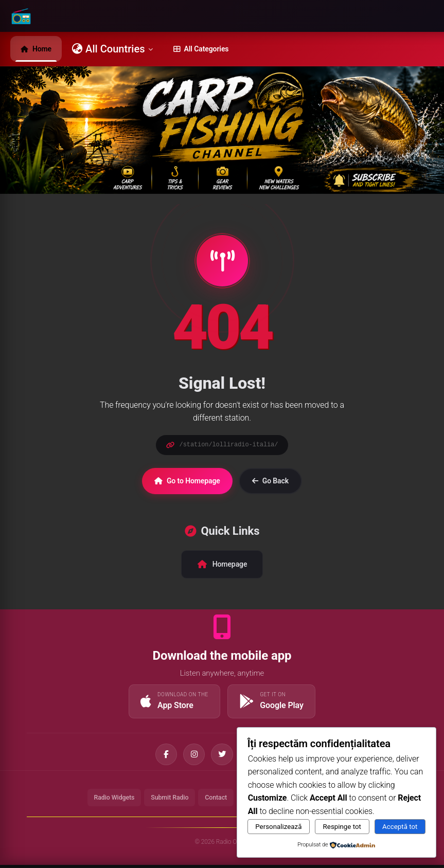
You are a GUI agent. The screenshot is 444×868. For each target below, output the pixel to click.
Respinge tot (342, 827)
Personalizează (278, 827)
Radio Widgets (108, 799)
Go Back (270, 481)
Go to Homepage (187, 481)
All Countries (112, 49)
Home (36, 49)
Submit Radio (167, 799)
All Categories (201, 49)
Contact (215, 799)
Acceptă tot (400, 827)
